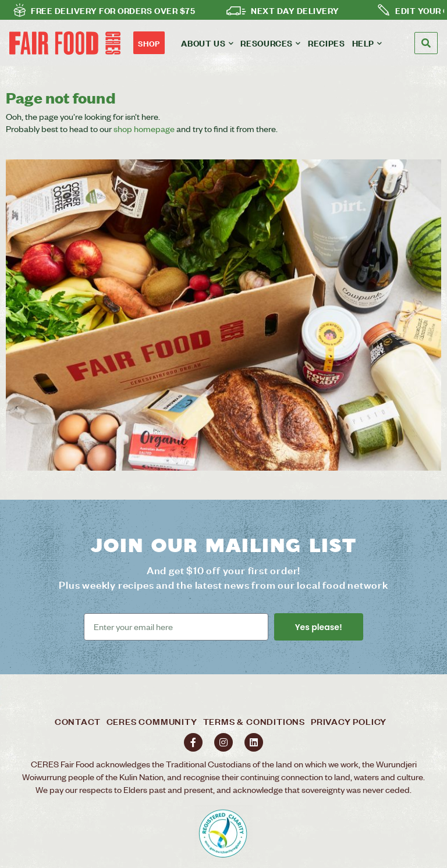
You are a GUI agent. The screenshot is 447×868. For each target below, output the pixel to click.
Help (367, 43)
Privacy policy (349, 721)
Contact (78, 721)
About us (207, 43)
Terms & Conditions (254, 721)
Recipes (327, 43)
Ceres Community (152, 721)
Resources (271, 43)
